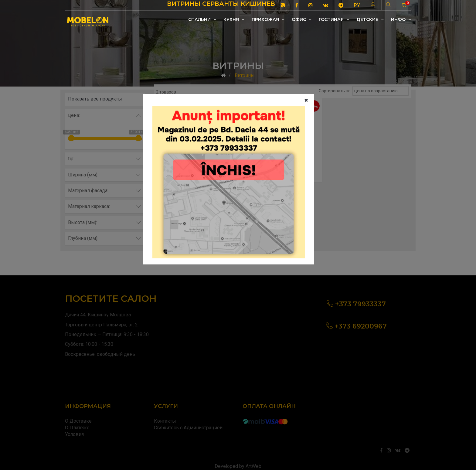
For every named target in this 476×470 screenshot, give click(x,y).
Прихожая (268, 19)
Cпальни (202, 19)
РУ (357, 5)
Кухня (234, 19)
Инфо (401, 19)
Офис (302, 19)
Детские (370, 19)
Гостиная (334, 19)
